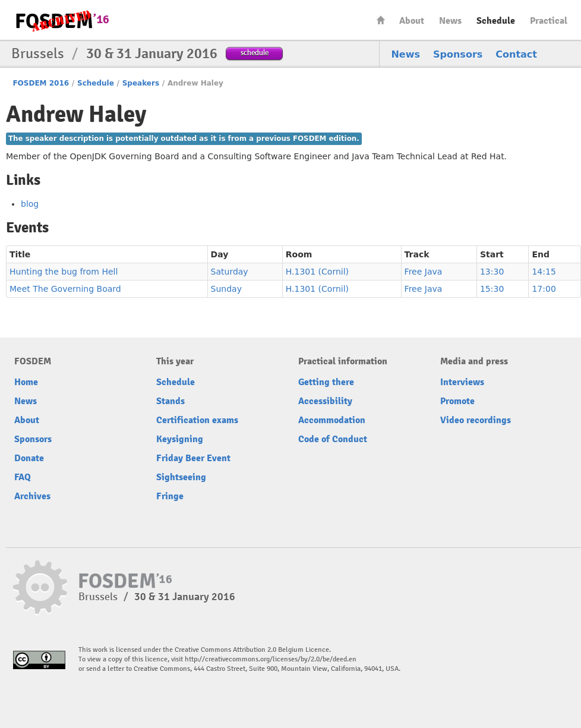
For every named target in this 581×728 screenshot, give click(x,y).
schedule (255, 53)
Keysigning (180, 439)
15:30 (492, 289)
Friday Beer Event (193, 458)
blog (30, 204)
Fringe (170, 496)
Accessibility (325, 401)
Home (381, 20)
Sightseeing (181, 477)
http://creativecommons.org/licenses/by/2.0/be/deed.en (271, 659)
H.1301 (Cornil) (317, 272)
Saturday (230, 272)
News (450, 21)
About (412, 21)
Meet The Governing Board (65, 289)
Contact (516, 54)
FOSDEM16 (62, 21)
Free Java (424, 272)
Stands (170, 401)
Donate (29, 458)
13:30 (492, 272)
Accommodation (332, 420)
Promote (457, 401)
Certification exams (197, 420)
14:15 (544, 272)
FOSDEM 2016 (41, 83)
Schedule (496, 21)
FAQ (23, 477)
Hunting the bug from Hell (64, 272)
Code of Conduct (333, 439)
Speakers (141, 83)
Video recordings (476, 420)
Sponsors (458, 54)
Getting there (326, 382)
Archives (32, 496)
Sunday (226, 289)
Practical (549, 21)
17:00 (544, 289)
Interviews (462, 382)
